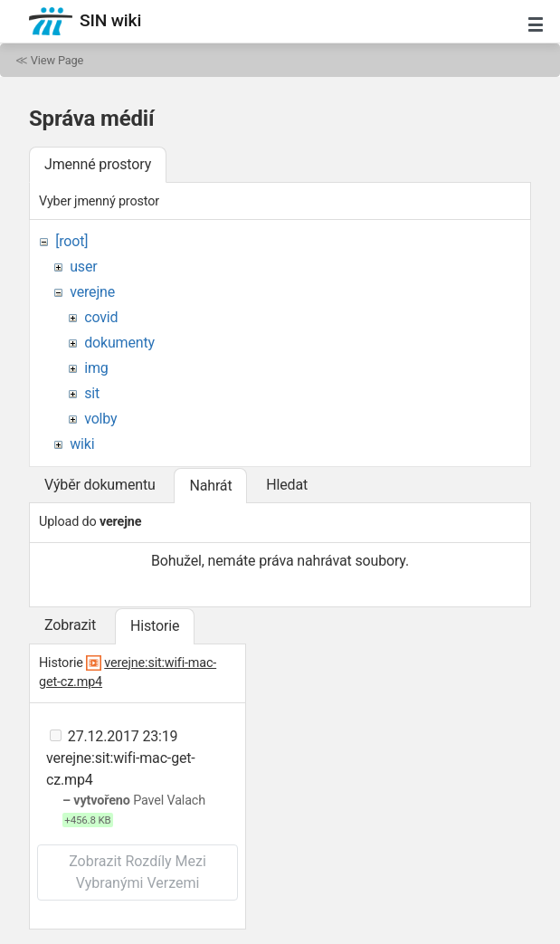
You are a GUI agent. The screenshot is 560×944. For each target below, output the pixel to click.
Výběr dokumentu (100, 485)
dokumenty (119, 343)
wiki (82, 444)
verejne (92, 292)
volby (100, 419)
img (96, 368)
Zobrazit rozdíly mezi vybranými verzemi (138, 872)
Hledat (287, 485)
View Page (57, 60)
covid (101, 317)
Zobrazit (70, 625)
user (83, 267)
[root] (71, 241)
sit (92, 393)
